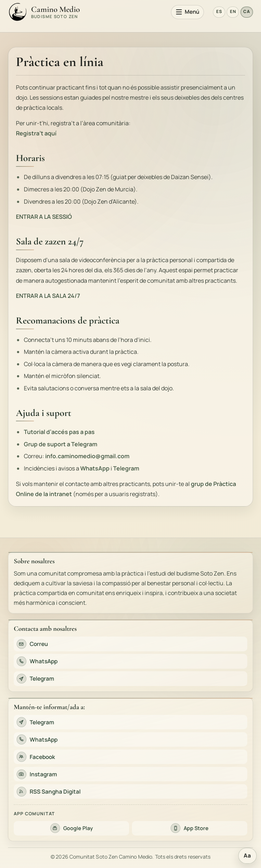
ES (219, 12)
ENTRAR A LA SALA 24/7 (48, 296)
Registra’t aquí (36, 133)
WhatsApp (95, 468)
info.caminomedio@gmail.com (87, 456)
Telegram (126, 468)
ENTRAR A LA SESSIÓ (44, 217)
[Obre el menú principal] (188, 12)
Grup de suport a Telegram (61, 444)
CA (247, 12)
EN (233, 12)
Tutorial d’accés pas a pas (59, 432)
